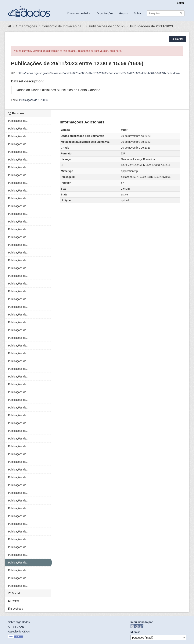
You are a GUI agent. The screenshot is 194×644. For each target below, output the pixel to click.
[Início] (10, 26)
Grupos (124, 13)
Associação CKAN (19, 632)
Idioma (135, 632)
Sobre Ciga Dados (19, 622)
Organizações (105, 13)
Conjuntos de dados (79, 13)
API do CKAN (16, 627)
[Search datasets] (166, 13)
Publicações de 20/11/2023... (153, 26)
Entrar (181, 3)
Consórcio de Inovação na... (63, 26)
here (118, 51)
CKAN (137, 626)
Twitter (14, 601)
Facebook (15, 609)
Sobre (137, 13)
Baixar (178, 39)
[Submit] (181, 13)
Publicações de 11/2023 (107, 26)
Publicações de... (18, 121)
